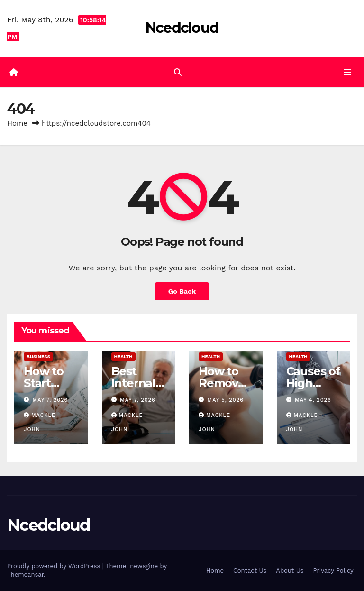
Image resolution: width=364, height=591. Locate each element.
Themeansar (25, 575)
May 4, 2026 (313, 400)
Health (123, 356)
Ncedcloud (182, 28)
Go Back (182, 291)
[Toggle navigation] (347, 72)
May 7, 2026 (50, 400)
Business (38, 356)
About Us (290, 570)
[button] (178, 72)
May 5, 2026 (226, 400)
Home (17, 123)
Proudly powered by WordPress (55, 566)
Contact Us (250, 570)
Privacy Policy (333, 570)
